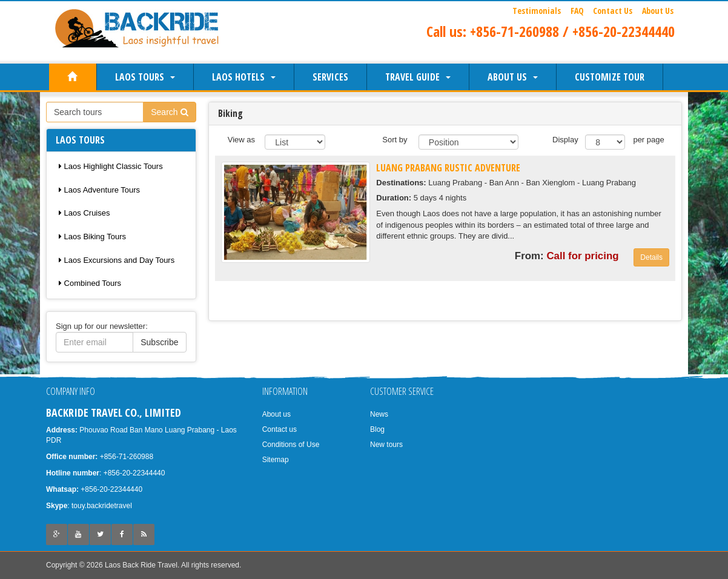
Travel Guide (418, 77)
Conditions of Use (291, 445)
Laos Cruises (84, 213)
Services (330, 77)
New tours (386, 445)
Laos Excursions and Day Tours (117, 260)
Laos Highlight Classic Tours (111, 166)
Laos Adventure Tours (99, 190)
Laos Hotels (244, 77)
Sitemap (276, 460)
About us (513, 77)
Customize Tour (610, 77)
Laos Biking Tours (92, 237)
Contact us (280, 429)
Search (169, 112)
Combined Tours (90, 283)
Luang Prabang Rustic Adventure (448, 168)
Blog (377, 429)
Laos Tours (145, 77)
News (379, 414)
